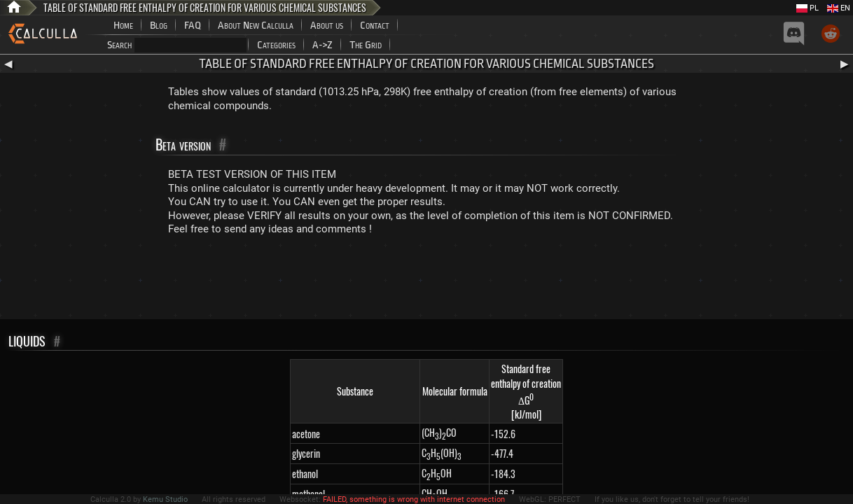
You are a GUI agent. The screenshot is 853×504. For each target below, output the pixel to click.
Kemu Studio (165, 499)
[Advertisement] (426, 281)
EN (839, 8)
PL (807, 8)
